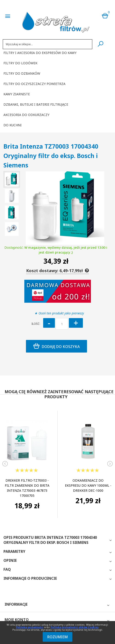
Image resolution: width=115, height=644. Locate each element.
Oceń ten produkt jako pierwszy (61, 313)
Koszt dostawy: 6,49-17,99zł (57, 271)
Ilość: (36, 324)
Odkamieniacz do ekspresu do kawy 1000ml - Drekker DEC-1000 (88, 485)
